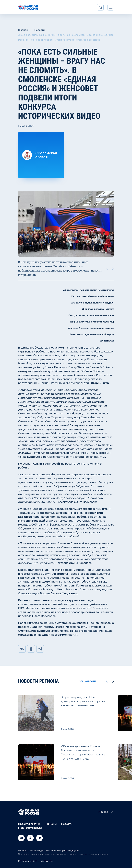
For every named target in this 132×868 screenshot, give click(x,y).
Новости (40, 30)
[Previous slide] (107, 268)
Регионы (51, 824)
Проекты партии (29, 824)
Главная (23, 30)
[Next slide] (113, 268)
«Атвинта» (47, 861)
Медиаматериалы (30, 828)
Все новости (87, 681)
